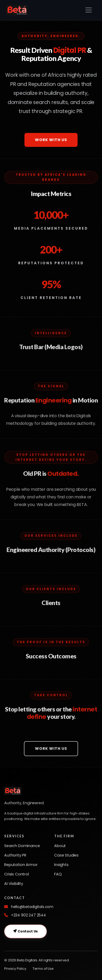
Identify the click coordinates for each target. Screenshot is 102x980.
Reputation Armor (21, 865)
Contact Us (25, 931)
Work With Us (51, 140)
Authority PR (15, 855)
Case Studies (66, 855)
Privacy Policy (15, 969)
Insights (61, 865)
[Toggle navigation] (89, 10)
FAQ (58, 874)
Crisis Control (17, 874)
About (60, 846)
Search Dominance (22, 846)
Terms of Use (43, 969)
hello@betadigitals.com (32, 907)
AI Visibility (14, 884)
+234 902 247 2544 (29, 915)
